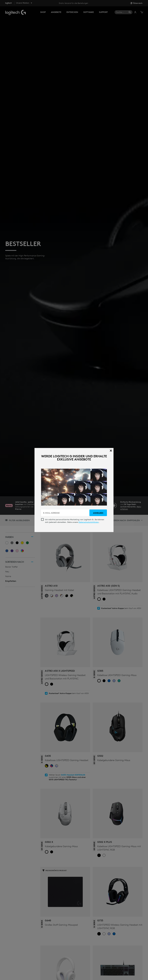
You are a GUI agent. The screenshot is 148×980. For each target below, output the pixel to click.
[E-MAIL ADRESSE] (66, 513)
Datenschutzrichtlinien (89, 522)
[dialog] (74, 490)
